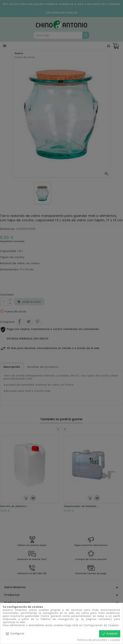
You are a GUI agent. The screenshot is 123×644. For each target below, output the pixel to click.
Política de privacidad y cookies (99, 640)
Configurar (15, 634)
